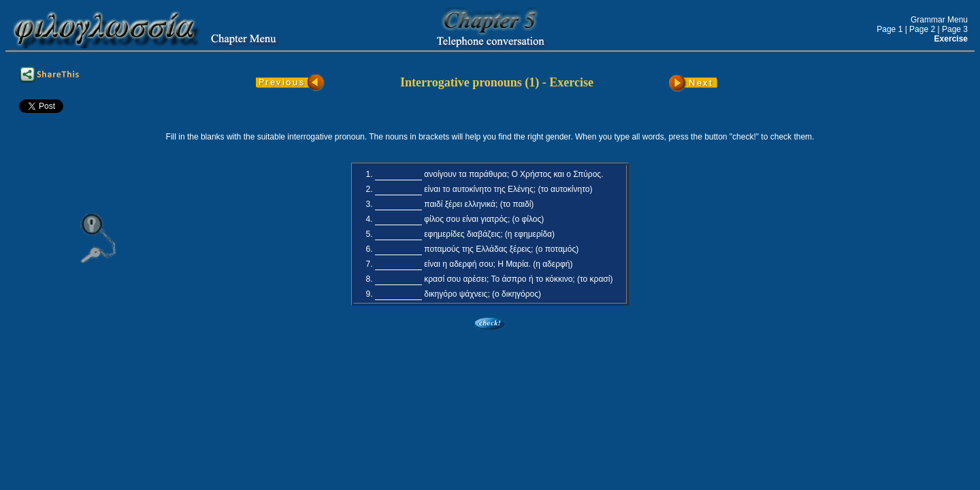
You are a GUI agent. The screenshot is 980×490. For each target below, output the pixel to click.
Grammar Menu (939, 20)
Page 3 (955, 29)
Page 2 (922, 29)
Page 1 (889, 29)
